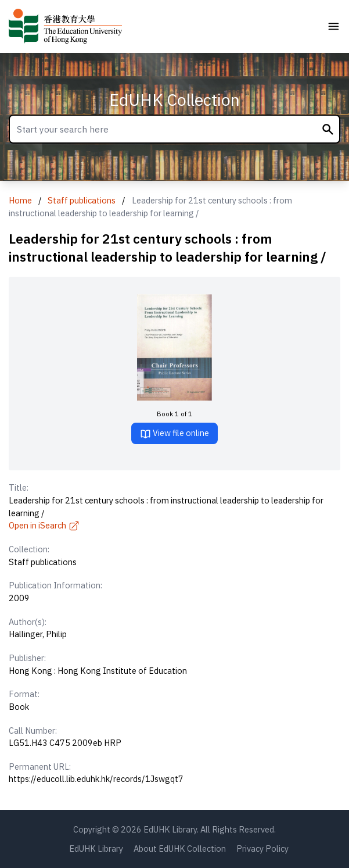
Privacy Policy (262, 849)
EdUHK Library (96, 849)
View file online (174, 433)
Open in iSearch (44, 525)
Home (20, 200)
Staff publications (82, 200)
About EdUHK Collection (180, 849)
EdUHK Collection (174, 100)
